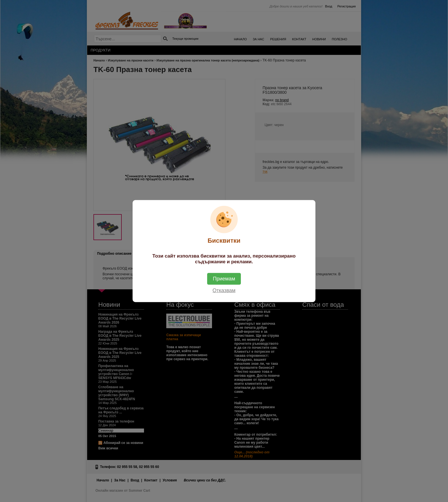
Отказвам (224, 290)
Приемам (224, 278)
